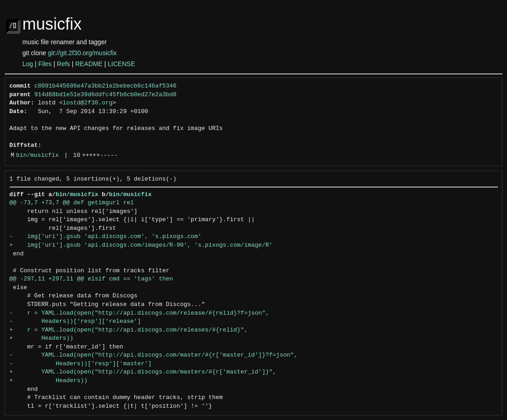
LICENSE (121, 64)
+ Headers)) (41, 338)
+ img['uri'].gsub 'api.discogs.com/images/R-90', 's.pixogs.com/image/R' (141, 245)
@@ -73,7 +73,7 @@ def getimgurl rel (72, 203)
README (89, 64)
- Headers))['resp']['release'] (75, 321)
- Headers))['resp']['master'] (81, 364)
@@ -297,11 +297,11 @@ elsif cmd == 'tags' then (91, 279)
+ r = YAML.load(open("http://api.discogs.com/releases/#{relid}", (129, 330)
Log (28, 64)
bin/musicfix (37, 156)
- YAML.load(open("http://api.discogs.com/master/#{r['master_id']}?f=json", (154, 355)
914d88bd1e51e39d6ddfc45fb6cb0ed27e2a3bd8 (105, 95)
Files (45, 64)
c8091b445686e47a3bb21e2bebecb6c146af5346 (105, 86)
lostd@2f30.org (88, 103)
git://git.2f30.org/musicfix (82, 53)
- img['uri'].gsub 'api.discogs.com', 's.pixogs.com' (106, 237)
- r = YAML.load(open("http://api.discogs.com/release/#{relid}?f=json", (139, 313)
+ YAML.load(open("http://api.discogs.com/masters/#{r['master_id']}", (143, 372)
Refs (64, 64)
